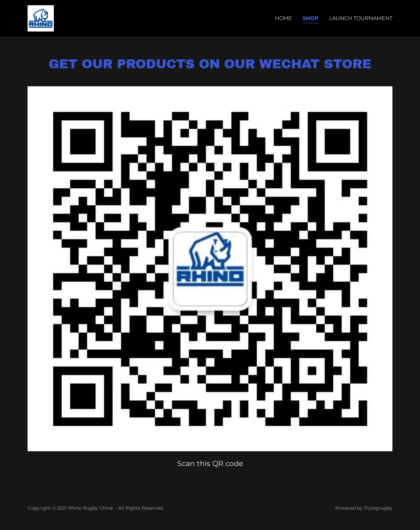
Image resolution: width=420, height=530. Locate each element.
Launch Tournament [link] (361, 18)
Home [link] (283, 18)
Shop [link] (311, 18)
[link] (41, 18)
